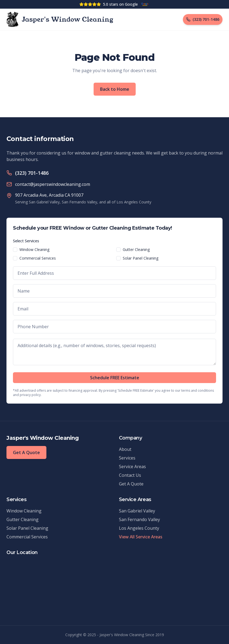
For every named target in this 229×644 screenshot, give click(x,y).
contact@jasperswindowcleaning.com (53, 184)
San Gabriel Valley (137, 511)
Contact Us (130, 475)
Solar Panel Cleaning (141, 258)
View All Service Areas (141, 537)
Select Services (26, 241)
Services (127, 458)
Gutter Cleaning (136, 249)
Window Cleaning (34, 249)
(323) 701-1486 (32, 173)
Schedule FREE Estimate (115, 378)
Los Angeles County (139, 528)
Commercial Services (38, 258)
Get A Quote (26, 452)
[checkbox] (15, 250)
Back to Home (115, 89)
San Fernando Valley (139, 519)
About (125, 449)
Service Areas (132, 467)
